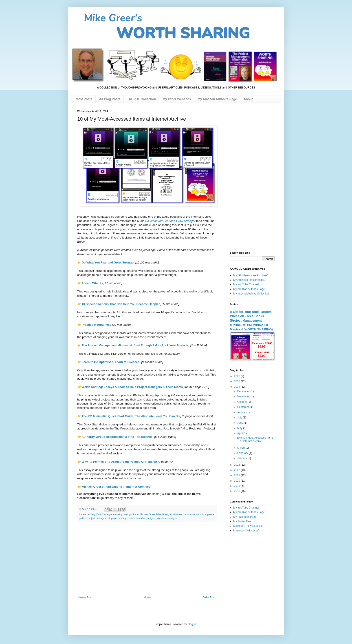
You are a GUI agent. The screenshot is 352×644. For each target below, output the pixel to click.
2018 (238, 491)
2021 (238, 475)
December (244, 391)
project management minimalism (129, 518)
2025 (238, 381)
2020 (238, 481)
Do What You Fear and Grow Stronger (108, 262)
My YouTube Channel (246, 284)
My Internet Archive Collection (251, 294)
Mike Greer (162, 514)
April (240, 433)
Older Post (209, 598)
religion (151, 518)
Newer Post (85, 598)
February (243, 453)
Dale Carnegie (104, 514)
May (240, 428)
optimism (201, 514)
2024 (238, 387)
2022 (238, 470)
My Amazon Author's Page (249, 289)
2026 (238, 376)
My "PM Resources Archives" (251, 275)
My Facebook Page (245, 517)
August (242, 412)
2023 (238, 465)
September (244, 407)
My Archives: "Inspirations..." (250, 280)
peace (210, 514)
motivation (189, 514)
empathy (118, 514)
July (240, 418)
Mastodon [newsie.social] (248, 526)
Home (147, 598)
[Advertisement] (147, 559)
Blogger (192, 624)
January (242, 458)
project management (99, 518)
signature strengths (167, 518)
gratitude (134, 514)
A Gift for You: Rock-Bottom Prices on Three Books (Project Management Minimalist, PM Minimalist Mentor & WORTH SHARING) (251, 321)
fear (126, 514)
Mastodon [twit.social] (246, 531)
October (242, 402)
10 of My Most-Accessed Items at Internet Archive (255, 439)
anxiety (91, 514)
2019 (238, 486)
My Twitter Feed (243, 521)
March (241, 448)
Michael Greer (147, 514)
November (244, 396)
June (241, 423)
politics (83, 518)
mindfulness (176, 514)
